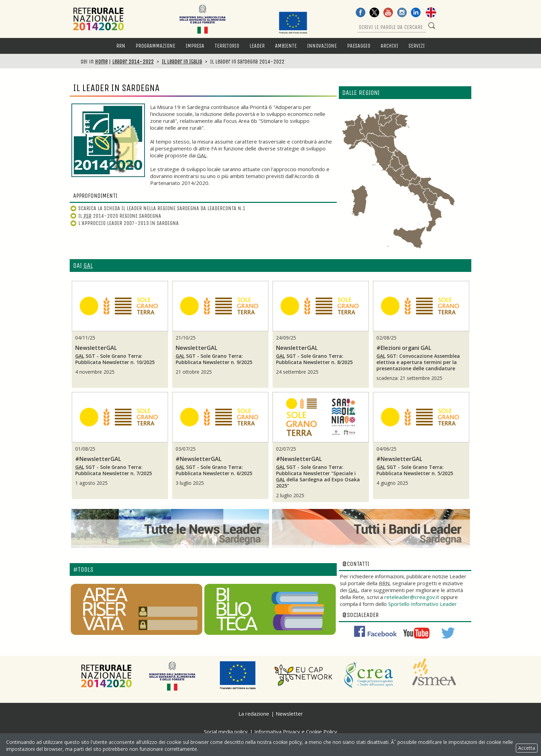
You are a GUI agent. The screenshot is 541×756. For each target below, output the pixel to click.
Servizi (417, 46)
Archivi (389, 46)
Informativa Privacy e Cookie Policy (296, 732)
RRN (121, 46)
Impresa (195, 46)
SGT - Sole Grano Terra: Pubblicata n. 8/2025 (314, 359)
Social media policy (226, 732)
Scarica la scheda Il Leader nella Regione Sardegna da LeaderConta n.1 (158, 208)
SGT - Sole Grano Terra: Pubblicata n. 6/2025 (214, 470)
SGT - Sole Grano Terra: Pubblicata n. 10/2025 (115, 359)
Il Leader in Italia (182, 62)
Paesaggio (359, 46)
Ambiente (286, 46)
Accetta (527, 748)
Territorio (227, 46)
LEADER (257, 46)
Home (101, 62)
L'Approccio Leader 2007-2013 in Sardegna (124, 223)
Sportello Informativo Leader (422, 604)
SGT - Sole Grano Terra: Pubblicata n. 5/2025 (415, 470)
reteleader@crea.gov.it (412, 597)
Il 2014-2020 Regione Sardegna (115, 216)
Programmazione (155, 46)
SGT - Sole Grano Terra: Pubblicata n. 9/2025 (214, 359)
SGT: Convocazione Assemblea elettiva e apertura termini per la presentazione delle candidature (418, 362)
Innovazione (322, 46)
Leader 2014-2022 (133, 62)
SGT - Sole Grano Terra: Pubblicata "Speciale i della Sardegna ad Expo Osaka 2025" (318, 477)
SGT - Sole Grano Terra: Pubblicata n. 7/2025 (114, 470)
